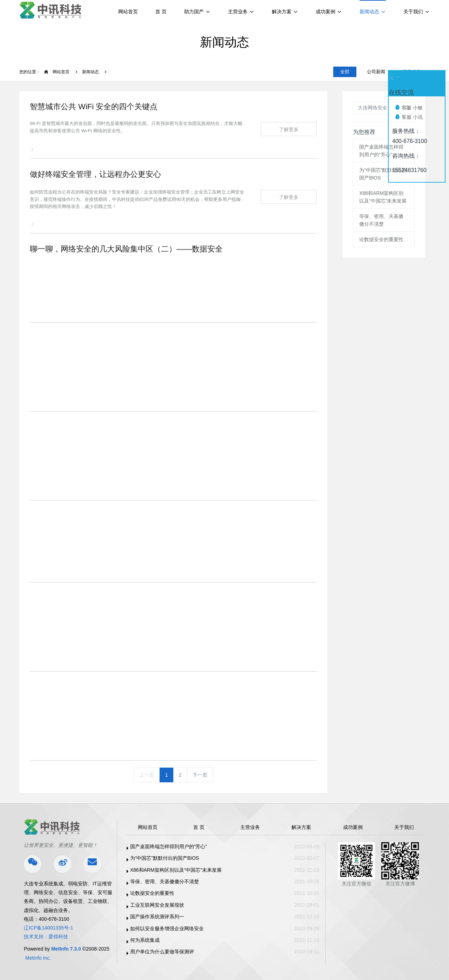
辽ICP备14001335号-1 (48, 928)
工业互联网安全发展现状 (157, 905)
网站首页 (128, 12)
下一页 (200, 775)
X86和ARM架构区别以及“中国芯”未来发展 (176, 870)
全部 (345, 72)
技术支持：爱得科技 (46, 937)
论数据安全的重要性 (381, 239)
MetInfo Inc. (38, 958)
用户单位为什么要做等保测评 (162, 952)
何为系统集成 (145, 940)
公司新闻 (376, 72)
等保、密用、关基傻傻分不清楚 (165, 882)
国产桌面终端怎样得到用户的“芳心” (169, 846)
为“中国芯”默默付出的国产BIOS (165, 858)
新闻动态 (91, 72)
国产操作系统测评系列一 (157, 917)
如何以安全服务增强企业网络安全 (167, 928)
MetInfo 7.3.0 (66, 949)
